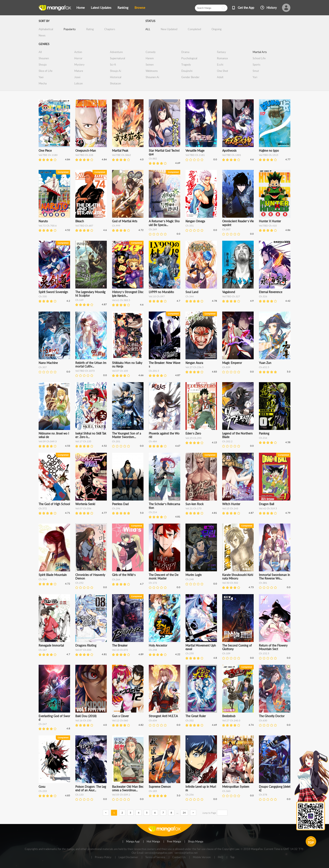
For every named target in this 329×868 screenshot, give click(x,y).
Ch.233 (43, 791)
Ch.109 (226, 653)
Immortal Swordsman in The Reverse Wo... (274, 577)
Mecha (43, 83)
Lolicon (78, 83)
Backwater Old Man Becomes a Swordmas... (128, 788)
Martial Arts (260, 52)
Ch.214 (153, 512)
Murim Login (194, 575)
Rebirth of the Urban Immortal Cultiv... (91, 365)
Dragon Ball (266, 504)
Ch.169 (79, 300)
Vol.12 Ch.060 (120, 720)
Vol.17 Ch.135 (83, 441)
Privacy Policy (103, 857)
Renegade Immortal (51, 645)
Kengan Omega (195, 221)
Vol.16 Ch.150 (83, 720)
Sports (257, 65)
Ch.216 (263, 438)
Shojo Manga (196, 842)
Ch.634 (153, 720)
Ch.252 (79, 583)
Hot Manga (153, 842)
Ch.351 (190, 226)
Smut (256, 71)
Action (78, 52)
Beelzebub (229, 716)
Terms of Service (155, 857)
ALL (148, 29)
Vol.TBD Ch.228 (84, 155)
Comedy (151, 52)
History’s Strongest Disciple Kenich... (128, 294)
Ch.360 (226, 791)
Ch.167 (43, 650)
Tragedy (186, 65)
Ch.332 (190, 720)
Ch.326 (263, 296)
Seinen (150, 65)
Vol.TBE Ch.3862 (121, 155)
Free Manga (174, 842)
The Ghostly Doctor (272, 716)
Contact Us (179, 857)
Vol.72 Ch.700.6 (48, 226)
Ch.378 (263, 795)
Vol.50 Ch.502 (230, 583)
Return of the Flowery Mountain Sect (273, 647)
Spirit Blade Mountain (53, 575)
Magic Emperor (232, 363)
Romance (222, 58)
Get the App (246, 8)
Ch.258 (153, 650)
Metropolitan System (236, 787)
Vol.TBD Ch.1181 (195, 155)
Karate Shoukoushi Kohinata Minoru (238, 577)
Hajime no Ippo (269, 151)
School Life (259, 58)
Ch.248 (190, 579)
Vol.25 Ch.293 (193, 438)
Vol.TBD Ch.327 (231, 296)
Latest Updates (101, 8)
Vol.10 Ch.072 (120, 650)
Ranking (123, 8)
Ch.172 (153, 583)
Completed (194, 29)
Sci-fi (113, 65)
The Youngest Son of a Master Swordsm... (127, 435)
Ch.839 (226, 367)
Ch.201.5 (154, 371)
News (42, 35)
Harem (150, 58)
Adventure (116, 52)
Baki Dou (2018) (86, 716)
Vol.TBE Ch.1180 (48, 155)
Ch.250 (190, 653)
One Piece (45, 151)
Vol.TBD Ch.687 (84, 226)
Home (81, 8)
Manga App (133, 842)
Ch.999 (116, 226)
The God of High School (54, 504)
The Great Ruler (196, 716)
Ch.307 (226, 229)
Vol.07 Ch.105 (120, 371)
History (272, 8)
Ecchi (220, 65)
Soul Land (192, 292)
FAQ (220, 857)
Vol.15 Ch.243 (230, 508)
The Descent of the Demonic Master (164, 577)
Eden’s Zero (193, 433)
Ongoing (217, 29)
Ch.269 (153, 229)
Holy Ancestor (158, 645)
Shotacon (115, 83)
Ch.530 (43, 296)
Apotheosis (229, 151)
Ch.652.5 (264, 367)
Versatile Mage (195, 151)
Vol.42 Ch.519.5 (268, 508)
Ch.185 (153, 791)
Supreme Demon (160, 787)
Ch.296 (116, 508)
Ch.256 (190, 795)
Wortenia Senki (85, 504)
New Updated (169, 29)
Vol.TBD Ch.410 (268, 226)
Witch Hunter (231, 504)
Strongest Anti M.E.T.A (163, 716)
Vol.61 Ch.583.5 (121, 300)
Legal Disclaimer (128, 857)
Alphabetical (46, 29)
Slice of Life (46, 71)
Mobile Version (202, 857)
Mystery (79, 65)
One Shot (223, 71)
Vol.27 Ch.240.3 (231, 720)
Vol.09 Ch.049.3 (48, 441)
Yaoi (41, 77)
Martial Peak (120, 151)
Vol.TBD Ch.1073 (85, 371)
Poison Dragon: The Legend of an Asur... (91, 788)
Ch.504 (43, 579)
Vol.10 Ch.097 (157, 296)
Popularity (70, 29)
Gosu (42, 787)
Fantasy (221, 52)
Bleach (80, 221)
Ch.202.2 (227, 441)
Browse (140, 8)
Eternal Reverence (271, 292)
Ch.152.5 (264, 653)
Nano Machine (48, 363)
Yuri (255, 77)
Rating (90, 29)
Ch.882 (153, 158)
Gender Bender (190, 77)
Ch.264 (116, 579)
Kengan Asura (194, 363)
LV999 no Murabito (161, 292)
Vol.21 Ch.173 (193, 508)
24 (184, 813)
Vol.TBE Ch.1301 (232, 155)
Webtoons (152, 71)
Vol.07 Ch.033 (83, 650)
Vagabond (229, 292)
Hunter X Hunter (270, 221)
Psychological (189, 58)
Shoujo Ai (116, 71)
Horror (78, 58)
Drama (185, 52)
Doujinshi (187, 71)
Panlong (264, 433)
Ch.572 (43, 508)
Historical (116, 77)
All (40, 52)
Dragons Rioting (86, 645)
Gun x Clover (120, 716)
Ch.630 (263, 720)
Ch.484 (153, 441)
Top (232, 857)
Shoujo (43, 65)
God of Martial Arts (125, 221)
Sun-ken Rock (195, 504)
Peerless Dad (120, 504)
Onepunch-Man (86, 151)
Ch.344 (190, 296)
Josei (77, 77)
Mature (79, 71)
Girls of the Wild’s (124, 575)
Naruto (43, 221)
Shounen (44, 58)
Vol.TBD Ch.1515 (269, 155)
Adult (220, 77)
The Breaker (120, 645)
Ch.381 (263, 583)
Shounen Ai (152, 77)
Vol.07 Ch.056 (83, 508)
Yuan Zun (265, 363)
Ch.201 (116, 441)
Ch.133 (79, 795)
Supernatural (117, 58)
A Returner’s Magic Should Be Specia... (164, 223)
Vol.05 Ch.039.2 (121, 795)
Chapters (110, 29)
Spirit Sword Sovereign (53, 292)
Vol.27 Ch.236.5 (195, 367)
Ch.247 (43, 724)
